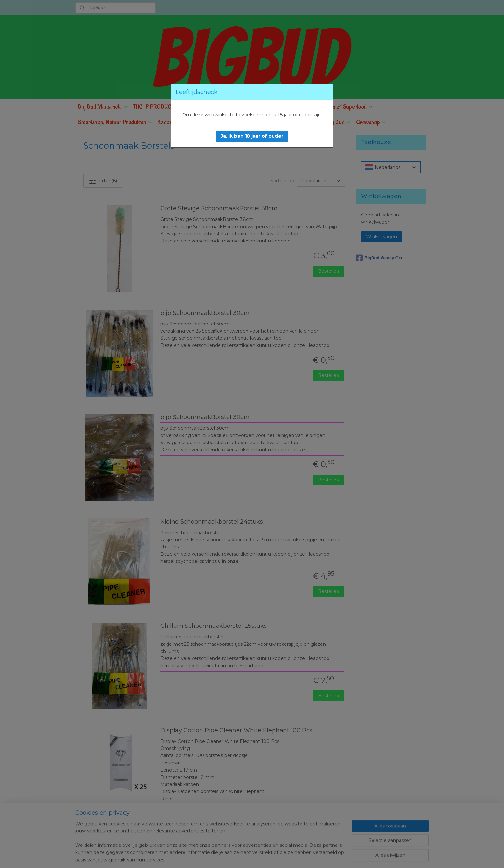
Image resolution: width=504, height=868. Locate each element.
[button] (252, 136)
